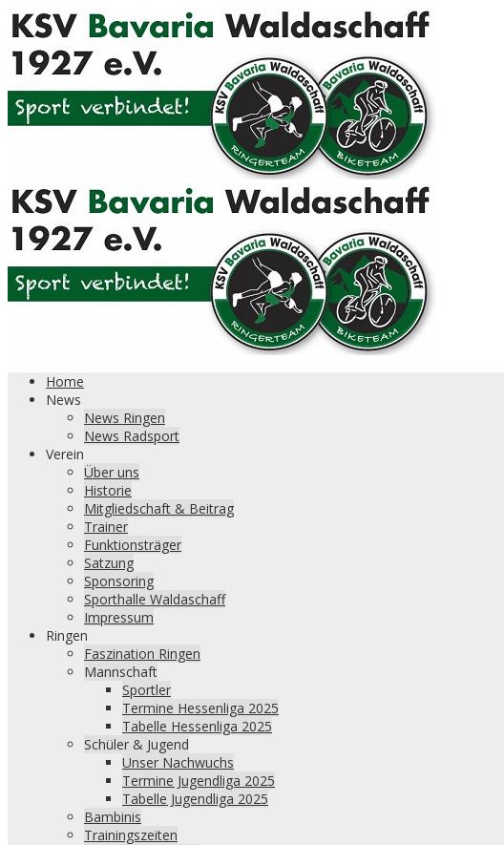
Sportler (147, 690)
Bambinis (113, 817)
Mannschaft (121, 672)
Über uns (112, 472)
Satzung (109, 563)
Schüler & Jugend (136, 744)
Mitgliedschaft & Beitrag (159, 508)
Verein (65, 454)
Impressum (119, 617)
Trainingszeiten (131, 835)
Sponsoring (119, 581)
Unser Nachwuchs (178, 762)
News (63, 400)
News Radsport (132, 436)
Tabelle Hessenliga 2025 (197, 726)
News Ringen (125, 418)
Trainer (106, 527)
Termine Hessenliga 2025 (200, 708)
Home (65, 381)
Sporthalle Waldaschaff (155, 599)
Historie (108, 490)
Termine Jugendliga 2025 (199, 781)
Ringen (67, 635)
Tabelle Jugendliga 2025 (195, 799)
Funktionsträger (133, 545)
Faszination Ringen (142, 654)
